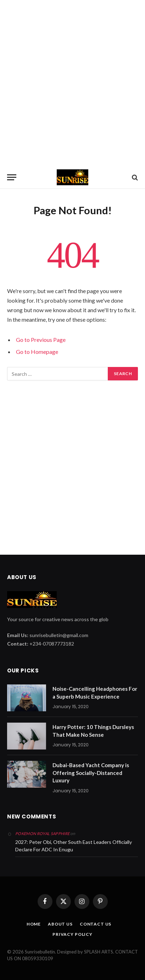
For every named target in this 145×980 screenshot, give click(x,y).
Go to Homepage (37, 352)
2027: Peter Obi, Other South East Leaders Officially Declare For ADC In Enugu (74, 846)
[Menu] (12, 177)
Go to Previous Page (41, 340)
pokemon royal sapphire (42, 833)
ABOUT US (60, 924)
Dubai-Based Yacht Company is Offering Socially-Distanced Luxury (91, 773)
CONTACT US (96, 924)
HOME (34, 924)
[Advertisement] (72, 83)
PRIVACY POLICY (72, 934)
